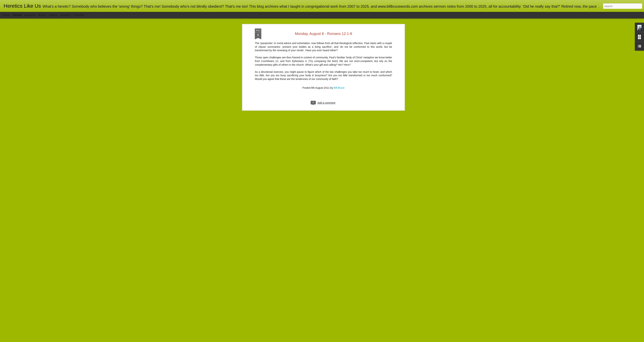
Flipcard (17, 15)
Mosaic (42, 15)
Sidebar (53, 15)
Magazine (30, 15)
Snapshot (65, 15)
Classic (6, 15)
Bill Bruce (339, 52)
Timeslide (79, 15)
